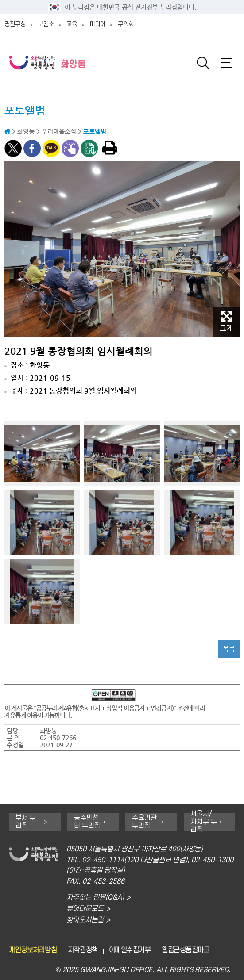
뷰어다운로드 (85, 909)
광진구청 (15, 24)
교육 (72, 24)
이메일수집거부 (130, 950)
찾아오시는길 (85, 920)
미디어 (97, 24)
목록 (229, 649)
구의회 (126, 24)
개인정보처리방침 (33, 950)
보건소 (46, 24)
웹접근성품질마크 (186, 950)
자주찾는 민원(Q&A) (95, 898)
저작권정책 (83, 950)
